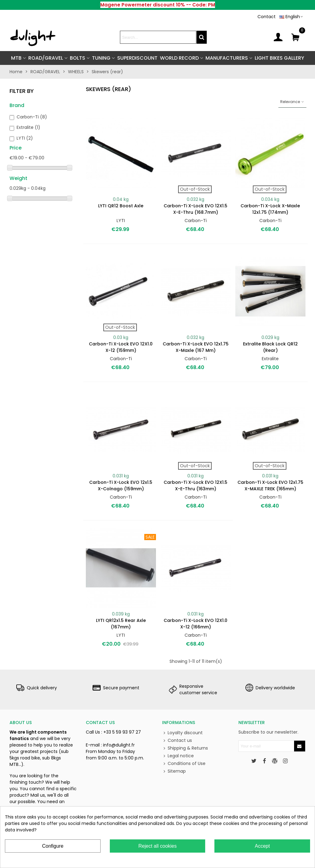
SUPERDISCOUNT (137, 58)
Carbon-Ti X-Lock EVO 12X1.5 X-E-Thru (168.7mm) (195, 209)
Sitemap (174, 771)
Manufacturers (227, 58)
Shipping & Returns (185, 748)
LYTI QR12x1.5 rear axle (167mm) (121, 624)
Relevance (292, 102)
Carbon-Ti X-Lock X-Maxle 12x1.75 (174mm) (270, 209)
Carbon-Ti (32, 117)
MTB (16, 58)
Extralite (28, 127)
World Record (179, 58)
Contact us (177, 741)
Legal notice (178, 756)
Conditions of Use (184, 764)
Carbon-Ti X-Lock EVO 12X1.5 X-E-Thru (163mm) (195, 486)
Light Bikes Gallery (279, 58)
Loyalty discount (182, 733)
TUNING (101, 58)
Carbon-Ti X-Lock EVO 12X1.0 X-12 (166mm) (195, 624)
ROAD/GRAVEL (46, 58)
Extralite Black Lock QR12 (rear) (270, 347)
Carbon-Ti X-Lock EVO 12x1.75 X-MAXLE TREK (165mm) (270, 486)
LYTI (25, 138)
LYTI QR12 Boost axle (121, 206)
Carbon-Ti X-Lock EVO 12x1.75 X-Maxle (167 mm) (196, 347)
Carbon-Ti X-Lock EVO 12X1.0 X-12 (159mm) (121, 347)
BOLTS (78, 58)
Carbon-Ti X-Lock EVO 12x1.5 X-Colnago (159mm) (121, 486)
